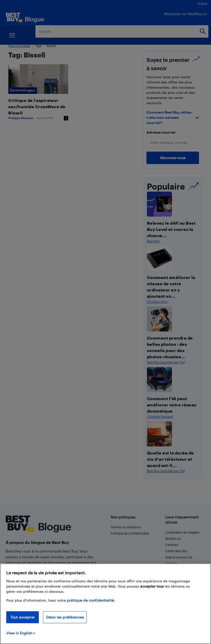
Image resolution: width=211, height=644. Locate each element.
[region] (106, 604)
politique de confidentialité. (91, 600)
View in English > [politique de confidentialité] (21, 633)
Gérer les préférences (65, 617)
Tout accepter (23, 617)
